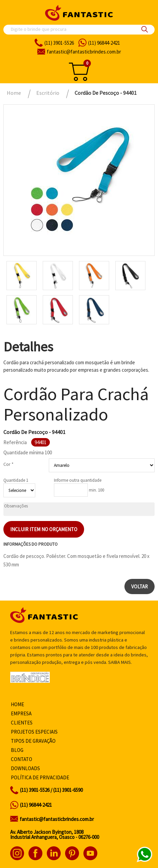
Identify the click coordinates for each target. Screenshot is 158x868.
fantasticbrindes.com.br (84, 52)
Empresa (21, 713)
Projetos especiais (34, 732)
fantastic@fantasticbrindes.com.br (57, 819)
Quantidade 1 (16, 480)
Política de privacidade (40, 777)
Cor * (8, 464)
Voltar (140, 587)
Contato (22, 759)
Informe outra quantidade (78, 480)
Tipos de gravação (33, 741)
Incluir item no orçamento (44, 529)
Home (17, 704)
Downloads (25, 768)
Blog (17, 750)
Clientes (22, 723)
